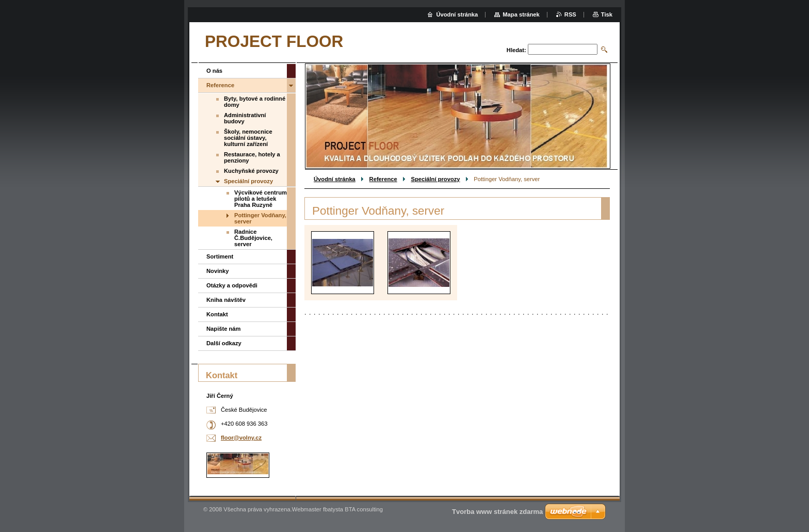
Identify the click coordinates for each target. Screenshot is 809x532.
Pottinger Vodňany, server (260, 218)
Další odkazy (224, 343)
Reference (383, 179)
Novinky (218, 271)
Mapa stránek (521, 14)
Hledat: (516, 50)
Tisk (607, 14)
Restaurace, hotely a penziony (252, 157)
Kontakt (217, 314)
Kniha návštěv (226, 300)
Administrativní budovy (245, 118)
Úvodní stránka (335, 179)
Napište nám (224, 329)
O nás (214, 71)
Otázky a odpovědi (232, 285)
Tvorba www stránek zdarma (497, 512)
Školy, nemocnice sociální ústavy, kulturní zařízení (248, 138)
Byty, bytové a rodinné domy (255, 102)
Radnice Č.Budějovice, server (253, 238)
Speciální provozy (435, 179)
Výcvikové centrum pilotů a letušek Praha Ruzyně (261, 199)
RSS (570, 14)
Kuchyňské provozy (251, 171)
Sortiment (220, 256)
